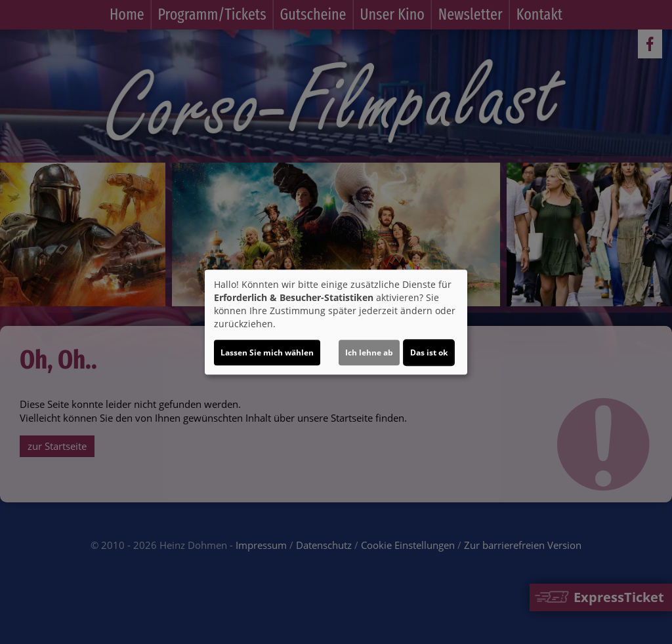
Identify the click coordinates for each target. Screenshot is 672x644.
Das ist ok (429, 352)
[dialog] (336, 322)
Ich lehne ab (369, 352)
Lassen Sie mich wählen (267, 352)
